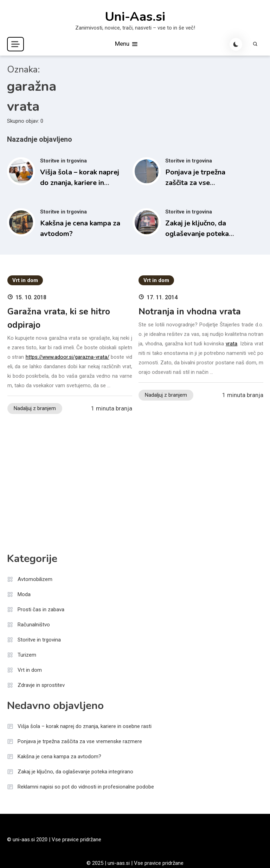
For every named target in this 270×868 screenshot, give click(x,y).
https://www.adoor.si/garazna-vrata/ (67, 357)
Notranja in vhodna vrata (190, 312)
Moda (24, 594)
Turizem (27, 655)
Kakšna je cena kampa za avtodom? (59, 757)
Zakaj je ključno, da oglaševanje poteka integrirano (197, 234)
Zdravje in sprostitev (41, 685)
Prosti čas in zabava (41, 609)
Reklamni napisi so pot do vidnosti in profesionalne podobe (86, 787)
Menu (127, 44)
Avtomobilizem (35, 579)
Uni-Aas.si (135, 17)
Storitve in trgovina (63, 161)
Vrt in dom (25, 280)
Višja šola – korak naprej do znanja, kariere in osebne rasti (80, 183)
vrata (232, 344)
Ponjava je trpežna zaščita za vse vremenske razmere (197, 183)
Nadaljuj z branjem (35, 408)
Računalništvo (34, 625)
